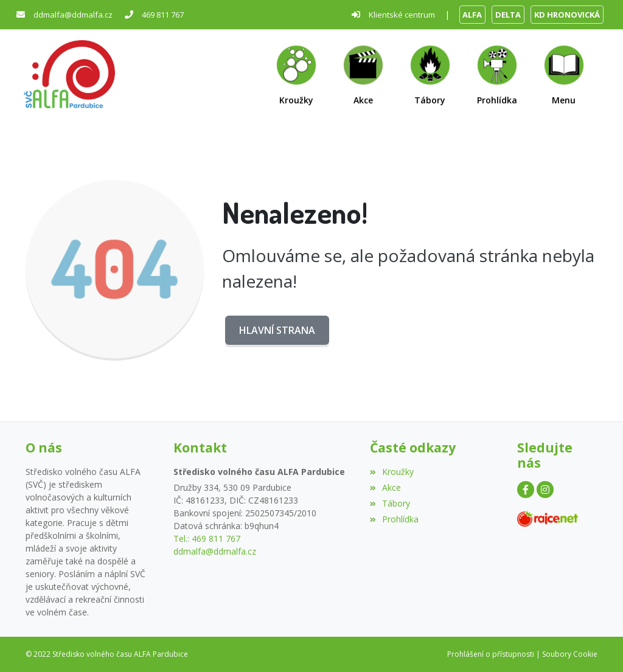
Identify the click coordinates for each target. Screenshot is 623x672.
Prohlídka (394, 519)
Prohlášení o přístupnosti (491, 654)
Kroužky (392, 472)
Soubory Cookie (570, 654)
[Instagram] (545, 490)
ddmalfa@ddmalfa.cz (73, 15)
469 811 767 (163, 15)
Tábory (390, 503)
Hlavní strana (277, 330)
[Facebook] (526, 490)
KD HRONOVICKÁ (567, 15)
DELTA (508, 15)
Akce (385, 487)
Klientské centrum (402, 15)
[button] (564, 74)
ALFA (472, 15)
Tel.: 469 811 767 (207, 539)
